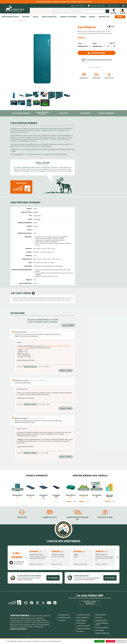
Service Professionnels (84, 629)
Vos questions (85, 113)
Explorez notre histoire (18, 629)
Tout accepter (99, 641)
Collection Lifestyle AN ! (103, 633)
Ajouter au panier (98, 53)
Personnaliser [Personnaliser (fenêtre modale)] (121, 641)
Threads (37, 603)
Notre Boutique (82, 620)
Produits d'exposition (102, 627)
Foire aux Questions (83, 617)
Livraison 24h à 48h (96, 78)
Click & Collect (81, 623)
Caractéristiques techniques (42, 113)
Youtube (49, 603)
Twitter (43, 603)
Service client (22, 517)
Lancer (107, 11)
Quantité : (112, 43)
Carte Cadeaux (100, 630)
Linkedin (55, 603)
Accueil (15, 21)
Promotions (99, 617)
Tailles (80, 43)
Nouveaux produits (101, 620)
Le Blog (15, 603)
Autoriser (45, 104)
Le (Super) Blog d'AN (65, 617)
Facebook (32, 603)
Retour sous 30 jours (109, 78)
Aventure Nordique (20, 615)
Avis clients (80, 631)
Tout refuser (110, 641)
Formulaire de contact (84, 615)
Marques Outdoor (101, 615)
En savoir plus (53, 578)
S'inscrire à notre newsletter (90, 603)
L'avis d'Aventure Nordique (21, 113)
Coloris (94, 43)
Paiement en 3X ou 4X (84, 78)
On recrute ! (62, 620)
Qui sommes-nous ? (64, 615)
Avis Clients (64, 113)
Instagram (26, 603)
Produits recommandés (106, 113)
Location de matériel (83, 626)
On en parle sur (21, 188)
